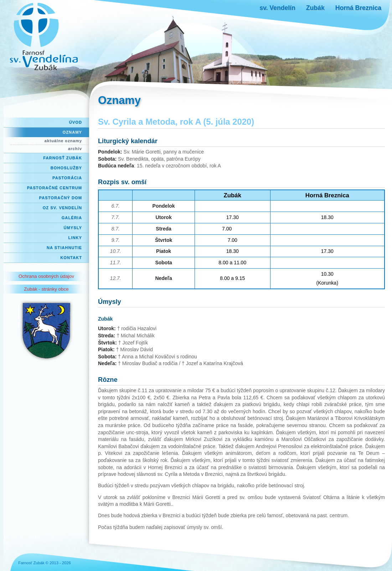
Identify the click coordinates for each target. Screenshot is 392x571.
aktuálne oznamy (63, 141)
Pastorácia (67, 178)
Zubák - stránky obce (46, 289)
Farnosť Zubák (63, 158)
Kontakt (71, 258)
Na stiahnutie (64, 248)
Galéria (72, 218)
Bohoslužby (66, 168)
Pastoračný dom (61, 198)
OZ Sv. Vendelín (62, 208)
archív (75, 149)
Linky (75, 238)
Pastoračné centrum (55, 188)
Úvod (76, 122)
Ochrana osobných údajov (46, 276)
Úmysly (73, 228)
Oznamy (72, 132)
